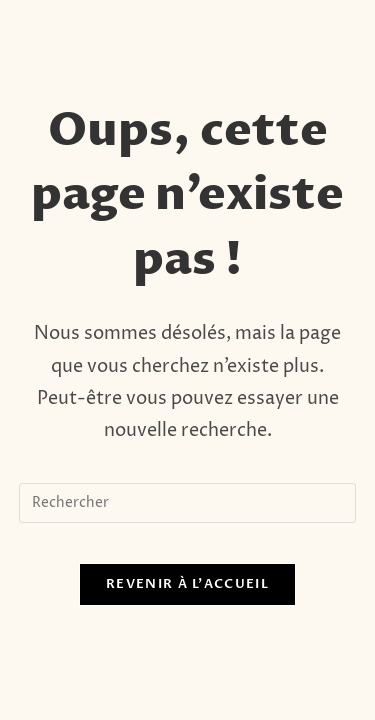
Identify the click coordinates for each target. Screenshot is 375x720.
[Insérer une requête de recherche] (188, 503)
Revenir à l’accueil (187, 584)
